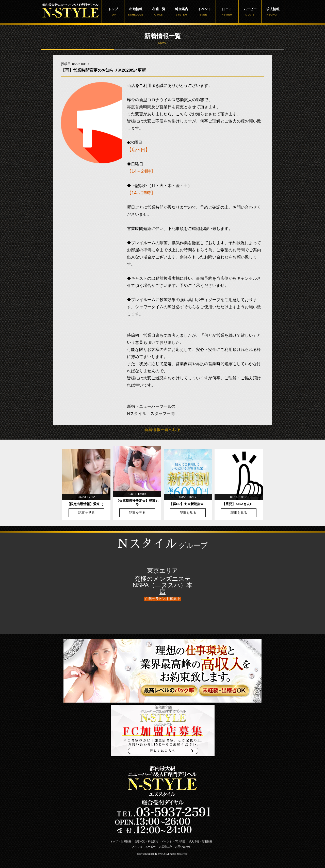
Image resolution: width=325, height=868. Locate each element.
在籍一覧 (159, 12)
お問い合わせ (183, 847)
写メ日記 (180, 841)
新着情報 (207, 841)
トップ (113, 12)
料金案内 (181, 12)
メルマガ (137, 847)
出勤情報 (136, 12)
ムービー (250, 12)
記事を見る (86, 513)
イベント (204, 12)
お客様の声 (166, 847)
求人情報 (273, 12)
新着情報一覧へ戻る (162, 430)
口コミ (227, 12)
